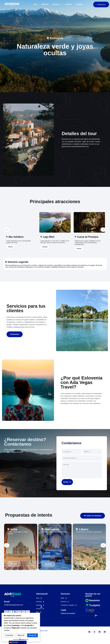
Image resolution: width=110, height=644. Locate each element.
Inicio (35, 4)
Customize (9, 635)
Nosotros (45, 4)
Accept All (32, 635)
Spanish (14, 642)
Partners (79, 4)
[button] (7, 230)
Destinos (69, 4)
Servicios (57, 4)
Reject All (21, 635)
